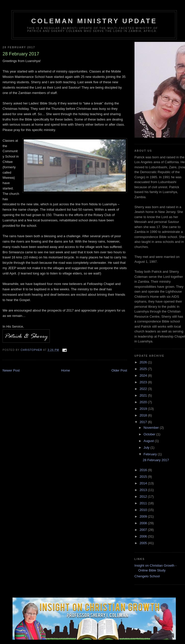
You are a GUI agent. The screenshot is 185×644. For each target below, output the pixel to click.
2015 (144, 477)
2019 (144, 409)
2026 (144, 362)
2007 (144, 530)
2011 (144, 503)
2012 (144, 497)
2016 (144, 470)
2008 (144, 523)
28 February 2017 (156, 460)
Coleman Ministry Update (94, 21)
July (147, 448)
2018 (144, 415)
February (151, 454)
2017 (144, 422)
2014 (144, 483)
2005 (144, 543)
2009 (144, 516)
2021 (144, 395)
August (149, 441)
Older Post (119, 370)
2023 (144, 382)
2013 (144, 490)
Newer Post (11, 370)
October (150, 434)
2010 (144, 510)
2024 (144, 375)
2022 (144, 389)
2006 (144, 536)
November (152, 428)
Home (66, 370)
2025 (144, 369)
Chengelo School (147, 576)
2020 (144, 402)
